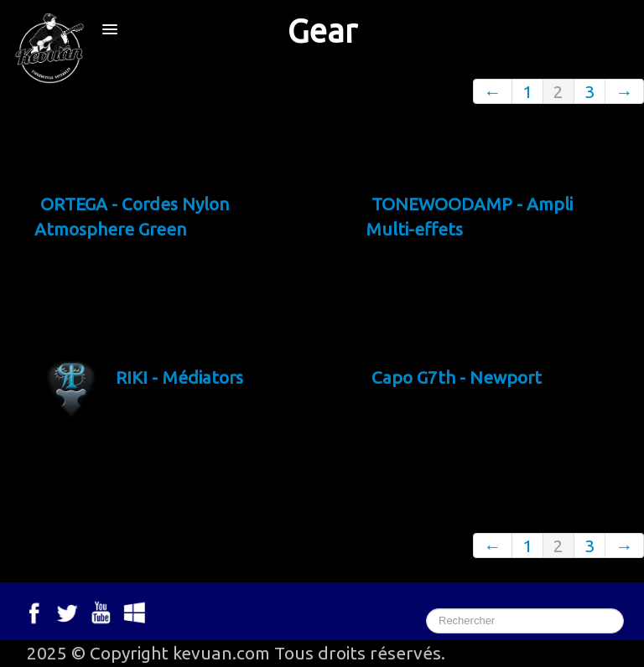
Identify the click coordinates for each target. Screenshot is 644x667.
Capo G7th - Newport (457, 377)
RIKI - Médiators (181, 377)
